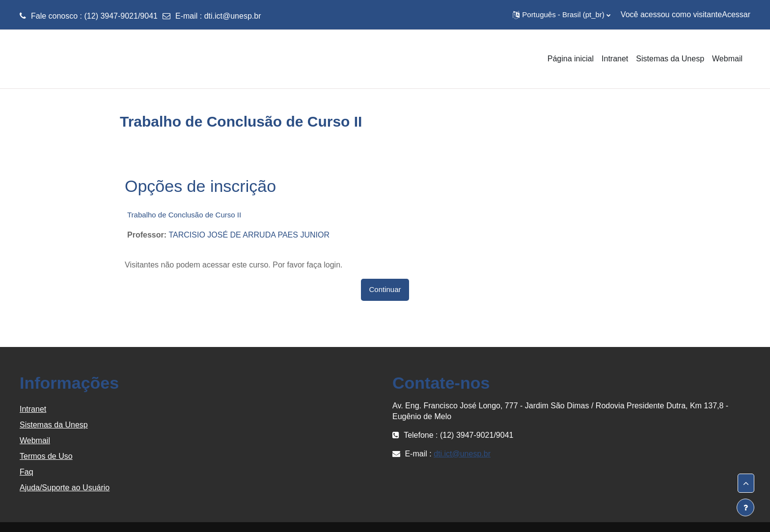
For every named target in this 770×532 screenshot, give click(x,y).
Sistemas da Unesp (54, 425)
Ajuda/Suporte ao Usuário (65, 488)
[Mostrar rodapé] (745, 507)
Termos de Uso (46, 456)
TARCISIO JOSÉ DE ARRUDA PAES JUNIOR (249, 235)
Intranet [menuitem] (615, 59)
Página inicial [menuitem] (571, 59)
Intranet (33, 409)
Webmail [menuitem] (727, 59)
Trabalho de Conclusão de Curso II (184, 215)
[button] (562, 15)
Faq (27, 472)
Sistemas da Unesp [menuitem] (670, 59)
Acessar (736, 14)
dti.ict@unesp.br (233, 16)
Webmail (35, 440)
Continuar (385, 289)
